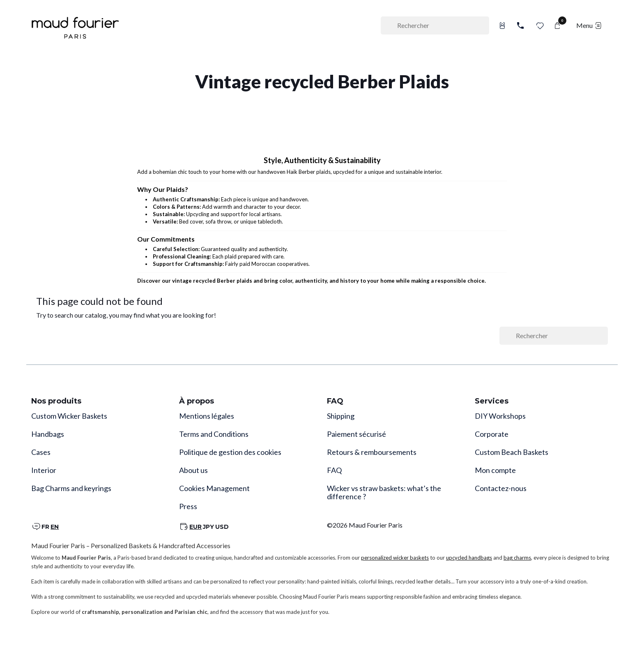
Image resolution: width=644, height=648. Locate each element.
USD (222, 527)
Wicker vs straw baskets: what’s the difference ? (384, 492)
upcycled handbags (469, 558)
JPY (208, 527)
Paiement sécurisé (356, 434)
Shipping (341, 416)
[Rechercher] (435, 25)
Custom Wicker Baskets (69, 416)
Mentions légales (207, 416)
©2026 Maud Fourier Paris (365, 525)
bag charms (517, 558)
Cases (41, 452)
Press (188, 506)
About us (193, 470)
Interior (44, 470)
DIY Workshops (500, 416)
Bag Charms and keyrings (71, 488)
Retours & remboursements (372, 452)
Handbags (48, 434)
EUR (195, 527)
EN (55, 527)
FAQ (334, 470)
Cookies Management (214, 488)
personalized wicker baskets (395, 558)
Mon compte (495, 470)
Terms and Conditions (214, 434)
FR (45, 527)
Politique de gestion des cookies (230, 452)
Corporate (492, 434)
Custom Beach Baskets (512, 452)
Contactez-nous (501, 488)
